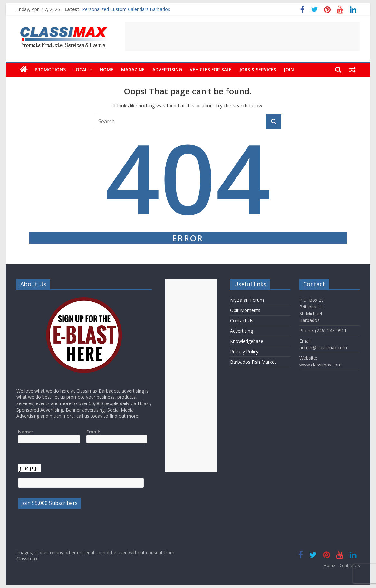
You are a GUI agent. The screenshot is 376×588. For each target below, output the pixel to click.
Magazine (133, 69)
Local (80, 69)
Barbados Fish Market (253, 362)
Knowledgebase (247, 341)
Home (107, 69)
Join (289, 69)
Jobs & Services (258, 69)
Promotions (50, 69)
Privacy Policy (244, 351)
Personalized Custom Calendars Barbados (126, 9)
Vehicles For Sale (211, 69)
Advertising (167, 69)
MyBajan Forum (247, 300)
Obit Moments (245, 310)
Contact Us (242, 321)
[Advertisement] (242, 36)
